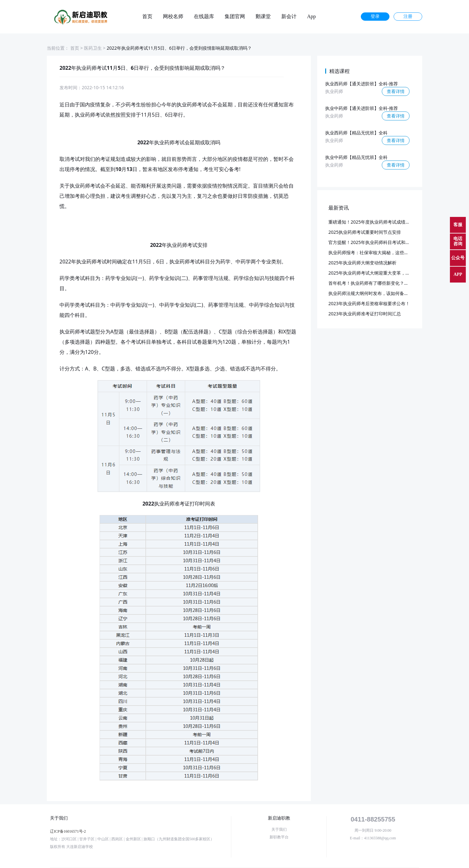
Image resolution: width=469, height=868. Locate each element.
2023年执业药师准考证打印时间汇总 (365, 314)
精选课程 (339, 71)
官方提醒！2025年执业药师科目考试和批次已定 (376, 242)
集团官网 (235, 17)
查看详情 (396, 91)
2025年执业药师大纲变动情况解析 (362, 263)
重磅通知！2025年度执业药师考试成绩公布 (371, 222)
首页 (147, 17)
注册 (408, 16)
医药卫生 (93, 48)
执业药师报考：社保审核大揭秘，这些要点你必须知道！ (384, 252)
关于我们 (279, 829)
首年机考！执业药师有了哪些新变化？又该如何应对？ (382, 283)
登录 (375, 16)
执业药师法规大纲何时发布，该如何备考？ (371, 293)
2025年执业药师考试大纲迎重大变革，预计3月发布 (379, 273)
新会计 (289, 17)
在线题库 (204, 17)
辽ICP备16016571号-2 (68, 831)
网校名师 (173, 17)
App (311, 17)
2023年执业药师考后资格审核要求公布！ (369, 303)
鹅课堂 (263, 17)
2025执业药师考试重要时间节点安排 (365, 232)
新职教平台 (279, 837)
